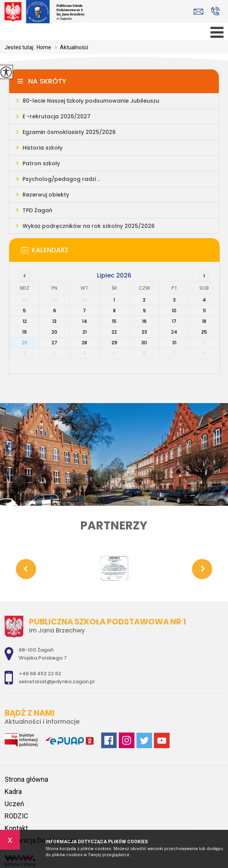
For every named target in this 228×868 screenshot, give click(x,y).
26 (24, 343)
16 (144, 321)
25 (204, 332)
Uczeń (14, 804)
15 (114, 321)
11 (204, 311)
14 (85, 321)
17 (174, 321)
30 (144, 343)
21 (85, 332)
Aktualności (70, 47)
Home (44, 47)
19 (24, 332)
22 (114, 332)
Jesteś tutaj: (21, 47)
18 (204, 321)
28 (84, 343)
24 (174, 332)
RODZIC (16, 816)
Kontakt (16, 828)
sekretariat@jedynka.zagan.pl (198, 12)
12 (25, 321)
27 (54, 343)
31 (174, 343)
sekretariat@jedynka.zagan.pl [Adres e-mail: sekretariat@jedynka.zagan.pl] (57, 682)
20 (54, 332)
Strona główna (26, 779)
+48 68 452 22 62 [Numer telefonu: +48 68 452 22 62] (40, 674)
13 (54, 321)
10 (174, 311)
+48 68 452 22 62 (215, 11)
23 (144, 332)
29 (114, 343)
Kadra (13, 791)
